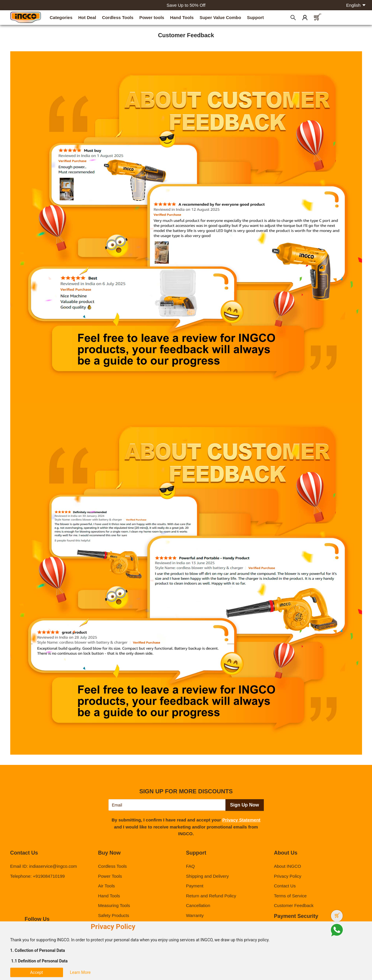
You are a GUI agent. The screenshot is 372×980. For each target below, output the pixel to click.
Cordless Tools (118, 17)
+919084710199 (49, 876)
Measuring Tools (114, 905)
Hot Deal (87, 17)
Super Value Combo (220, 17)
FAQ (190, 866)
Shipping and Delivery (207, 876)
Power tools (152, 17)
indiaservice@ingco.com (53, 866)
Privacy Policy (287, 876)
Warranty (195, 915)
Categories (61, 17)
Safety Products (114, 915)
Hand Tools (182, 17)
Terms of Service (290, 896)
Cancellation (198, 905)
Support (255, 17)
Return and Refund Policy (211, 896)
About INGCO (287, 866)
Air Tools (107, 886)
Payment (195, 886)
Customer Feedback (294, 905)
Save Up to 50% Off (186, 5)
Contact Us (285, 886)
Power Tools (110, 876)
